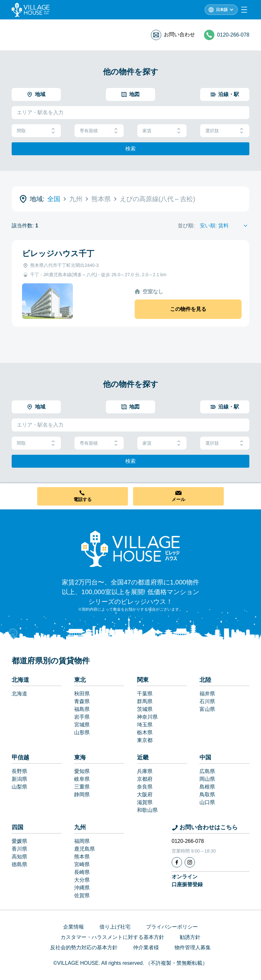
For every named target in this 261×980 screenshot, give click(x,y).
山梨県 (19, 787)
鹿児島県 (85, 849)
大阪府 (145, 795)
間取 (36, 131)
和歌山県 (147, 810)
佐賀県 (82, 895)
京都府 (145, 779)
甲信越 (20, 757)
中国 (205, 757)
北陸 (205, 680)
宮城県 (82, 725)
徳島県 (19, 864)
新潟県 (19, 779)
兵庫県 (145, 771)
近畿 (143, 757)
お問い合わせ (179, 34)
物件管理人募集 (193, 947)
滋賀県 (145, 802)
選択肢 (225, 131)
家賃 (162, 131)
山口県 (207, 802)
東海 (80, 757)
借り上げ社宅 (115, 927)
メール (178, 499)
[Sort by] (225, 226)
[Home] (130, 549)
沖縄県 (82, 888)
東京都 (145, 740)
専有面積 (99, 131)
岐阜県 (82, 779)
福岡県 (82, 841)
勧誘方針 (190, 937)
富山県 (207, 709)
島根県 (207, 787)
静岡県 (82, 795)
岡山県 (207, 779)
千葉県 (145, 694)
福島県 (82, 709)
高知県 (19, 857)
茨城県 (145, 709)
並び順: (186, 226)
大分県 (82, 880)
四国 (17, 827)
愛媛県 (19, 841)
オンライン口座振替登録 (187, 881)
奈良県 (145, 787)
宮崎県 (82, 864)
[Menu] (244, 10)
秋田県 (82, 694)
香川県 (19, 849)
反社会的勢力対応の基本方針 (84, 947)
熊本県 (82, 857)
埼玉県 (145, 725)
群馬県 (145, 701)
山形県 (82, 732)
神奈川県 (147, 717)
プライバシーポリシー (172, 927)
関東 (143, 680)
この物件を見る (188, 309)
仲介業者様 (146, 947)
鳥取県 (207, 795)
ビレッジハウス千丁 (58, 253)
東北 (80, 680)
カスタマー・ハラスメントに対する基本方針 (112, 937)
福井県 (207, 694)
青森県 (82, 701)
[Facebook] (177, 862)
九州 (80, 827)
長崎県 (82, 872)
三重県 (82, 787)
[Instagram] (190, 862)
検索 (130, 149)
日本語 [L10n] (222, 10)
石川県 (207, 701)
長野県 (19, 771)
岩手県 (82, 717)
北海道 (20, 680)
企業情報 (74, 927)
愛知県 (82, 771)
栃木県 (145, 732)
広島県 (207, 771)
